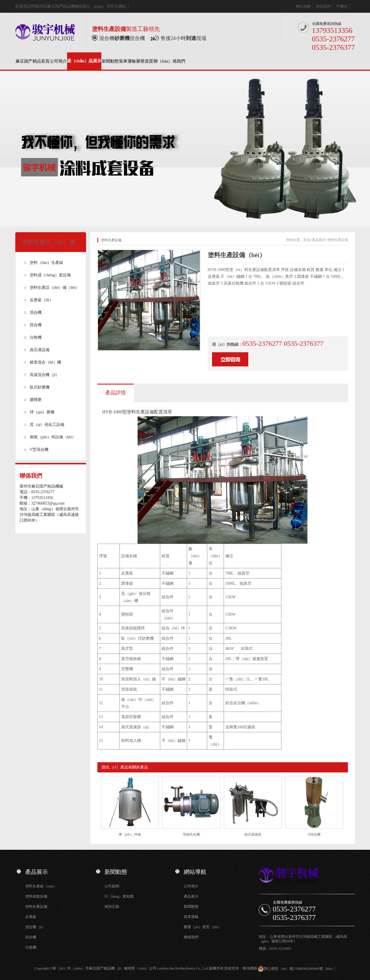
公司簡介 (58, 61)
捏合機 (36, 325)
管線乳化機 (191, 834)
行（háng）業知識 (119, 896)
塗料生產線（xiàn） (41, 886)
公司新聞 (112, 886)
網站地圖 (303, 6)
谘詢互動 (112, 907)
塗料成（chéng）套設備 (50, 275)
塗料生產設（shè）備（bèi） (55, 288)
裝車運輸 (127, 61)
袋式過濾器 (253, 834)
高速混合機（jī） (45, 375)
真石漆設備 (40, 350)
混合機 (36, 312)
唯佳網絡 (250, 968)
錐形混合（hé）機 (45, 362)
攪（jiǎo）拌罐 (130, 834)
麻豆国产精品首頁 (33, 61)
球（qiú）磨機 (42, 412)
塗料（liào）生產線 (47, 263)
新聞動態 (110, 61)
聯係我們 (323, 6)
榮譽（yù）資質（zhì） (203, 927)
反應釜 (31, 917)
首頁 (307, 240)
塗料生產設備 (338, 240)
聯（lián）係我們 (169, 61)
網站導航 (195, 872)
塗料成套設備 (36, 896)
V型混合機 (39, 450)
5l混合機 (314, 834)
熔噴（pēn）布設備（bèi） (53, 437)
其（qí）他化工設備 (47, 425)
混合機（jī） (35, 927)
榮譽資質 (145, 61)
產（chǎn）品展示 (84, 61)
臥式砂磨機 (40, 387)
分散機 (36, 337)
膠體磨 (36, 400)
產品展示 (319, 240)
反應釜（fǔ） (42, 300)
